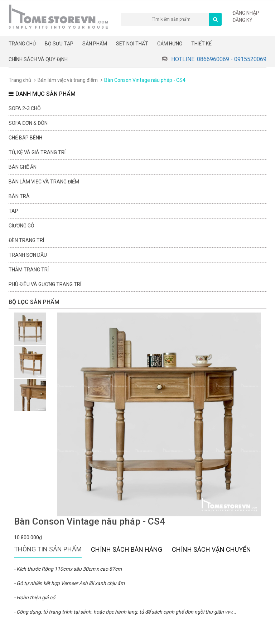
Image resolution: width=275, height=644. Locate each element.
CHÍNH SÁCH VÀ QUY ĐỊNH (38, 59)
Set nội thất (132, 44)
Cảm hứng (170, 44)
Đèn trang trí (26, 240)
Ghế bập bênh (25, 138)
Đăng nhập (246, 13)
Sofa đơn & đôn (28, 123)
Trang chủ (22, 44)
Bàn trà (19, 196)
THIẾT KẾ (201, 44)
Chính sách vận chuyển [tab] (211, 549)
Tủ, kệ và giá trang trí (37, 152)
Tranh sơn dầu (28, 255)
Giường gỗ (21, 226)
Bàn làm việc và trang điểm (68, 80)
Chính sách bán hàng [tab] (127, 549)
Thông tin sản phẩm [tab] (48, 549)
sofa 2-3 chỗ (25, 108)
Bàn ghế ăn (23, 167)
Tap (13, 211)
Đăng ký (242, 20)
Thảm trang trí (29, 270)
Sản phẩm (95, 44)
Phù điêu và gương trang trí (45, 284)
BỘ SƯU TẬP (59, 44)
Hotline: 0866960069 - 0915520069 (219, 59)
